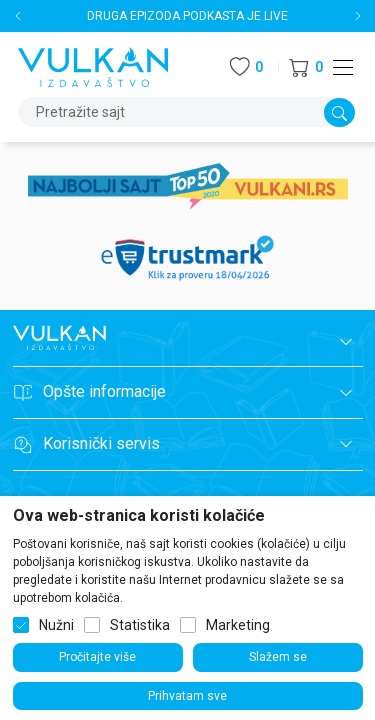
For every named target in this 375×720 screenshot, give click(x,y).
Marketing (238, 625)
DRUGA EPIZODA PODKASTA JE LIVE (187, 16)
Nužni (56, 625)
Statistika (140, 625)
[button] (306, 67)
